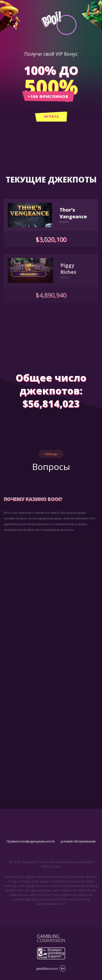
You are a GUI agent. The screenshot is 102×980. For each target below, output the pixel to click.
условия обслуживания (78, 841)
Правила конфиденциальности (31, 841)
